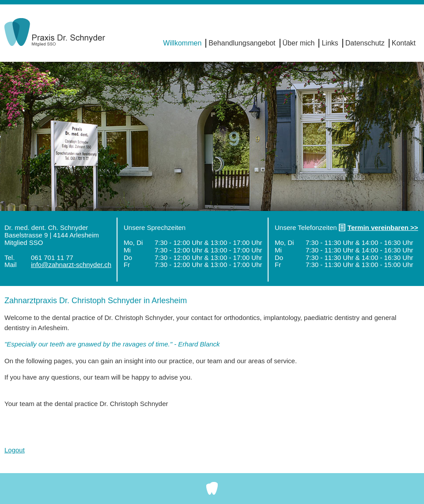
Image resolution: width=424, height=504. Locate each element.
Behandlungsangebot (242, 43)
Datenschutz (365, 43)
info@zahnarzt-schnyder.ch (71, 265)
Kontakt (404, 43)
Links (330, 43)
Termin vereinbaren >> (383, 228)
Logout (15, 450)
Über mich (299, 43)
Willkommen (182, 43)
